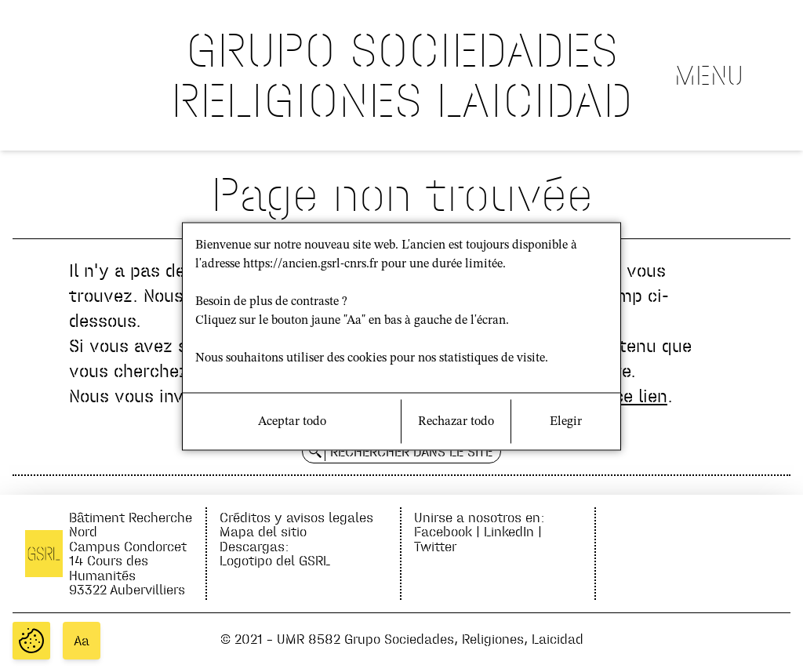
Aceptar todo (292, 421)
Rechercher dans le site (411, 452)
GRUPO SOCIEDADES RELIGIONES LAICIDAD (402, 75)
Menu (709, 75)
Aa (82, 641)
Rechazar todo (456, 421)
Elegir (566, 421)
